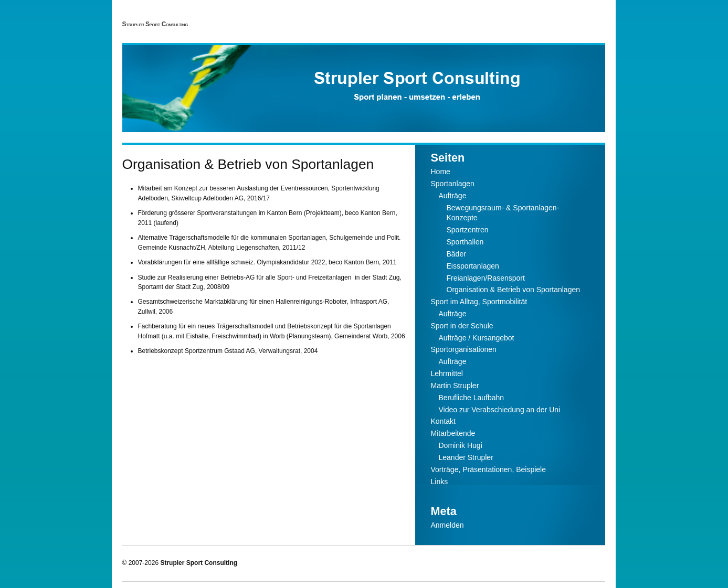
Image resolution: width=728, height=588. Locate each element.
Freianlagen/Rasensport (486, 278)
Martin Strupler (455, 386)
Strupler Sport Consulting (155, 24)
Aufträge (453, 196)
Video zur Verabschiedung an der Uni (500, 410)
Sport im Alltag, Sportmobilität (479, 302)
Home (441, 172)
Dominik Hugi (461, 445)
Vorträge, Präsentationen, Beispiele (488, 469)
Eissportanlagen (473, 266)
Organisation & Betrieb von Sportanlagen (514, 290)
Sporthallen (465, 242)
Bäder (456, 254)
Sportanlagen (453, 184)
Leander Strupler (466, 457)
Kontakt (443, 421)
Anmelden (447, 525)
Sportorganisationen (464, 349)
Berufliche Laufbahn (472, 398)
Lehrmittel (447, 373)
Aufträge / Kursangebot (477, 338)
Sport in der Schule (462, 326)
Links (440, 482)
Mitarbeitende (453, 433)
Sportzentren (468, 230)
